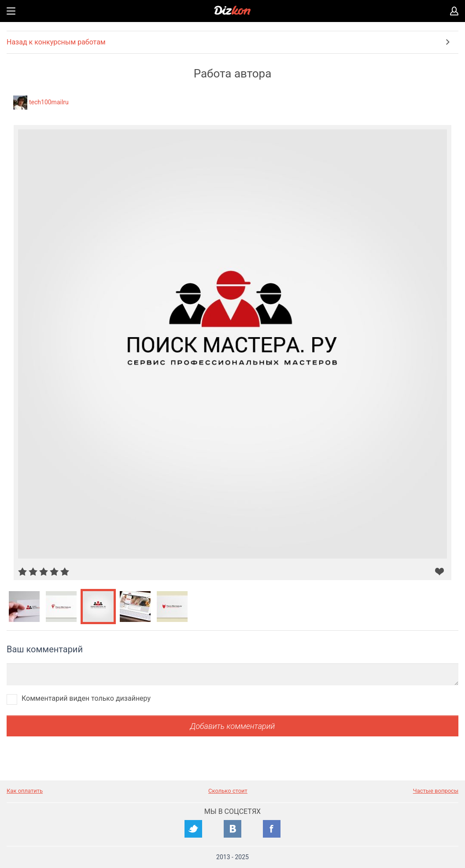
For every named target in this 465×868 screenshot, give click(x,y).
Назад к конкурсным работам (56, 42)
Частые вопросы (436, 791)
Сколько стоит (228, 791)
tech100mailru (49, 102)
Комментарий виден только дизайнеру (86, 698)
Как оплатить (25, 791)
